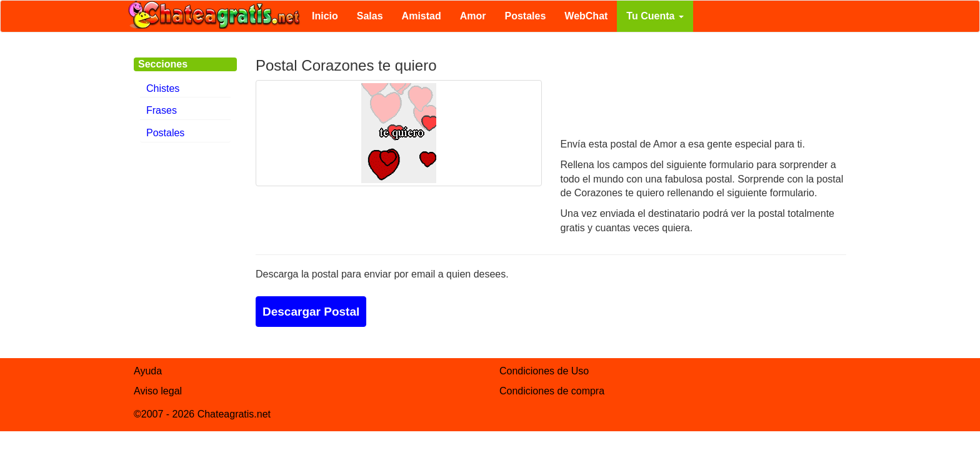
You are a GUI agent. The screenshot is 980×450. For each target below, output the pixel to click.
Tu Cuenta (655, 16)
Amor (473, 16)
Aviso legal (158, 391)
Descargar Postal (311, 312)
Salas (370, 16)
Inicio (325, 16)
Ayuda (148, 371)
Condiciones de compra (552, 391)
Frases (162, 110)
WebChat (586, 16)
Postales (526, 16)
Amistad (422, 16)
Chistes (163, 88)
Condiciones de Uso (544, 371)
